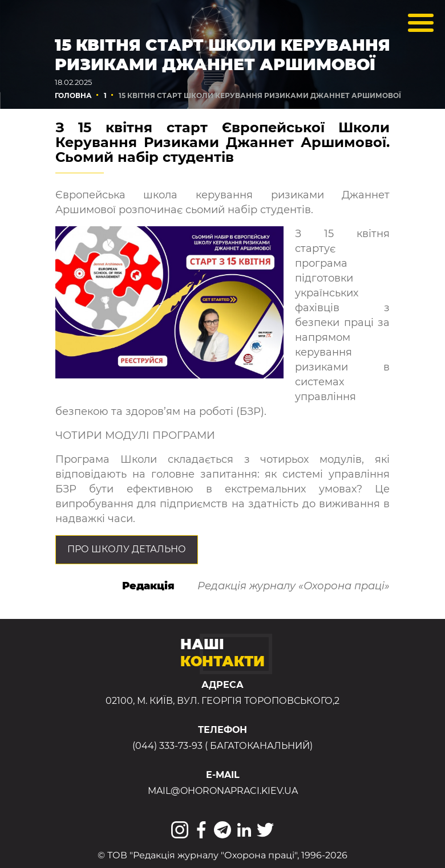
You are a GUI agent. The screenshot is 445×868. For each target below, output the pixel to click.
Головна (73, 95)
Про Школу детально (127, 549)
